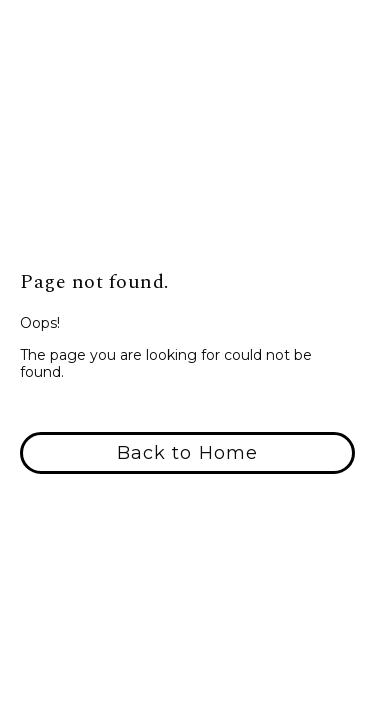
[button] (187, 453)
